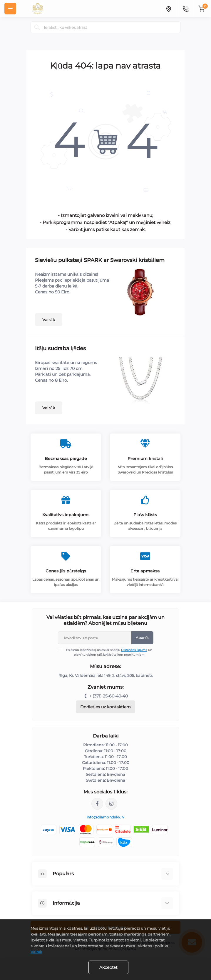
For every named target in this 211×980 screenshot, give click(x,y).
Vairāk (49, 320)
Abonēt (142, 638)
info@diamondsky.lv (105, 817)
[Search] (37, 27)
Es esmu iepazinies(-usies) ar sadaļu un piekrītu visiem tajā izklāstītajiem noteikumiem (109, 652)
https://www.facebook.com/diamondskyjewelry (97, 804)
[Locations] (168, 9)
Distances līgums (134, 650)
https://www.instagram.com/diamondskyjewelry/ (111, 804)
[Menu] (10, 9)
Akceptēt (109, 967)
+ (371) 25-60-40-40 (108, 696)
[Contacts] (185, 9)
